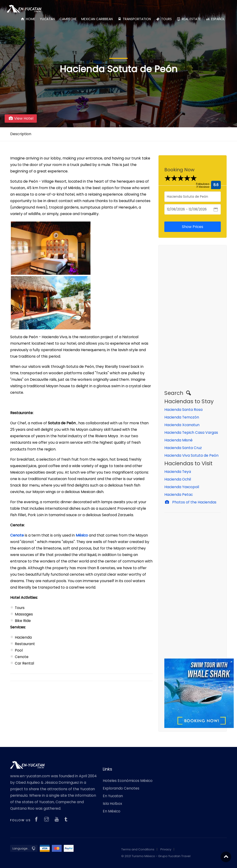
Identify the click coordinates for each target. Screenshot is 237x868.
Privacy (166, 849)
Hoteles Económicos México (128, 781)
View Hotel (21, 118)
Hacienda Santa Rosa (183, 410)
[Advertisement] (193, 320)
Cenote (17, 535)
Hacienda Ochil (178, 479)
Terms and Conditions (138, 849)
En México (112, 811)
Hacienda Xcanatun (182, 425)
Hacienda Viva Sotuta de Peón (191, 455)
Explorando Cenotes (121, 788)
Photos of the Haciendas (190, 502)
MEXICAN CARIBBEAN (97, 19)
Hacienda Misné (178, 440)
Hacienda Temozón (182, 417)
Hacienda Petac (179, 495)
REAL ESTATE (189, 19)
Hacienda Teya (178, 472)
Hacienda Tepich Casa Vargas (191, 432)
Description (21, 134)
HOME (28, 19)
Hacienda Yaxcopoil (182, 487)
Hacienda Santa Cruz (183, 448)
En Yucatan (113, 796)
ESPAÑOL (215, 19)
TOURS (164, 19)
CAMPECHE (68, 19)
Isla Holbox (112, 804)
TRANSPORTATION (134, 19)
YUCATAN (47, 19)
